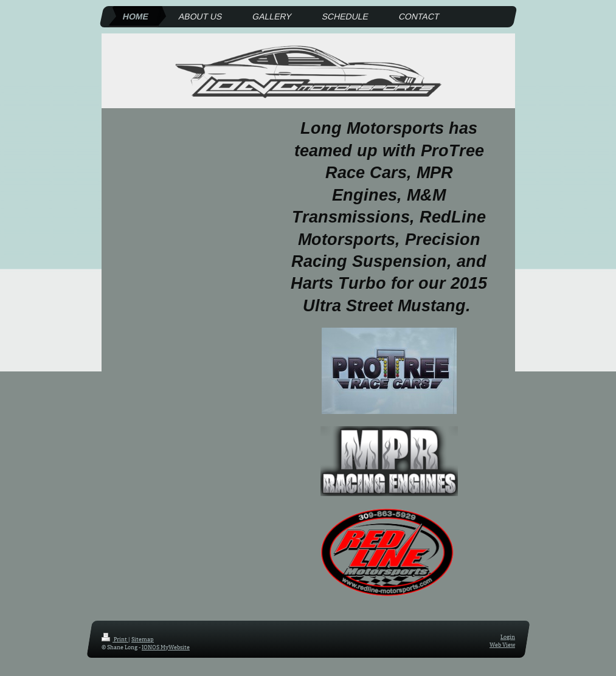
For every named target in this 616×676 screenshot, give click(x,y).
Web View (502, 644)
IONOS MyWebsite (166, 646)
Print (115, 639)
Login (508, 636)
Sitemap (143, 639)
